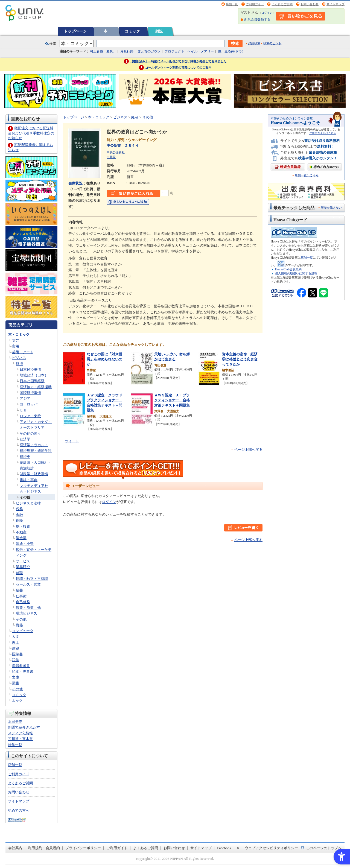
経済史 (25, 457)
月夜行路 (127, 51)
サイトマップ (336, 4)
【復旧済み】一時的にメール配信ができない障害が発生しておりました (178, 61)
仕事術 (21, 596)
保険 (19, 520)
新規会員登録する (257, 19)
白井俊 (111, 157)
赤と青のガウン (149, 51)
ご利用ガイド (255, 4)
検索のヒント (272, 43)
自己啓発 (23, 602)
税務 (19, 509)
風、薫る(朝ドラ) (231, 51)
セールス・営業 (28, 584)
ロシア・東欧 (30, 416)
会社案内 (15, 848)
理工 (16, 643)
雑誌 (159, 31)
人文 (16, 637)
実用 (16, 346)
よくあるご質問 (282, 4)
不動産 (21, 532)
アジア (25, 398)
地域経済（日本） (34, 375)
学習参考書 (21, 666)
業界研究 (23, 567)
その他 (25, 497)
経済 (19, 364)
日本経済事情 (30, 369)
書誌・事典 (29, 480)
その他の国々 (30, 433)
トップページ (75, 31)
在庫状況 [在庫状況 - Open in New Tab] (75, 183)
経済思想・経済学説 (36, 451)
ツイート (72, 441)
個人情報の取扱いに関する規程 (296, 273)
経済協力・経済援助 (36, 387)
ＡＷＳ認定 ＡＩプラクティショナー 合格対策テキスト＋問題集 (172, 400)
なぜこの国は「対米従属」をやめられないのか (104, 359)
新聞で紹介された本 (24, 727)
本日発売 (15, 722)
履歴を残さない (331, 207)
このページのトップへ (324, 848)
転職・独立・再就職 (32, 579)
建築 (16, 648)
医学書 (17, 654)
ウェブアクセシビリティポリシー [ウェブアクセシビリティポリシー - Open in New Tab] (271, 848)
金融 (19, 515)
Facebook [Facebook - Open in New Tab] (224, 848)
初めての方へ (19, 810)
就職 (19, 573)
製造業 (21, 538)
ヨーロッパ (29, 404)
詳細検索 (254, 43)
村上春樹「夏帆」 (103, 51)
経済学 (25, 439)
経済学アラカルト (34, 445)
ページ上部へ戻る (248, 450)
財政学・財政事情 (34, 474)
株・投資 (23, 526)
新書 (16, 683)
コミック (132, 31)
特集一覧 (15, 745)
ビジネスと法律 (28, 503)
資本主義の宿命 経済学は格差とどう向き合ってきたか (240, 359)
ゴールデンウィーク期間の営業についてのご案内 (178, 68)
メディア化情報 (20, 733)
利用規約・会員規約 (44, 848)
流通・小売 (25, 544)
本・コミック (19, 334)
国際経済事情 (30, 393)
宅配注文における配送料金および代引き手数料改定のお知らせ (31, 133)
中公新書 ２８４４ (123, 146)
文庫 (16, 677)
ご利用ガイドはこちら (323, 133)
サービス (23, 561)
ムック (17, 701)
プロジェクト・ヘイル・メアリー (189, 51)
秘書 (19, 590)
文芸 (16, 341)
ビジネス (19, 358)
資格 (19, 625)
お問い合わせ (310, 4)
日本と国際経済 (32, 381)
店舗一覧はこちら (307, 175)
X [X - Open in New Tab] (238, 848)
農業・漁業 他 (28, 608)
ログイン (267, 13)
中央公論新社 (116, 152)
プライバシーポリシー (83, 848)
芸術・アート (23, 352)
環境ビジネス (27, 613)
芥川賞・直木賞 (20, 739)
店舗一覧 (232, 4)
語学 (16, 660)
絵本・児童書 (23, 672)
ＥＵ (23, 410)
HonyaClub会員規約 (288, 269)
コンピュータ (23, 631)
